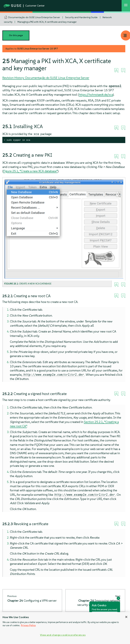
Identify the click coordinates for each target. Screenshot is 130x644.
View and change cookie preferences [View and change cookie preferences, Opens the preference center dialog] (63, 635)
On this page (16, 35)
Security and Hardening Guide (81, 17)
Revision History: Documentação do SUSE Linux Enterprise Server (46, 78)
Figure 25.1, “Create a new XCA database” (30, 171)
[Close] (126, 617)
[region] (65, 628)
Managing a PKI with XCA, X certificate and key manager (47, 22)
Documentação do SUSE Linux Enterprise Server (34, 17)
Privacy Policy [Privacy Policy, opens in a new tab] (28, 625)
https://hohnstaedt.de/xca (96, 95)
